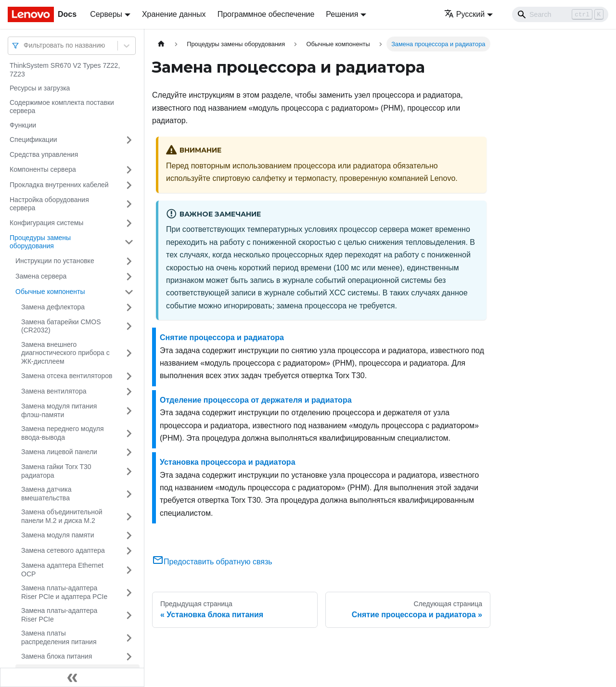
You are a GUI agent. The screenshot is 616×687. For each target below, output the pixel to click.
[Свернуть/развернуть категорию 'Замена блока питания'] (129, 657)
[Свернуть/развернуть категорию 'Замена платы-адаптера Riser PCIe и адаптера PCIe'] (129, 592)
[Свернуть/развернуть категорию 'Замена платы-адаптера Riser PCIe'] (129, 615)
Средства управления (44, 154)
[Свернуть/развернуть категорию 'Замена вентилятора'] (129, 392)
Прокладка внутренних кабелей (59, 185)
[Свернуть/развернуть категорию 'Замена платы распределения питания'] (129, 638)
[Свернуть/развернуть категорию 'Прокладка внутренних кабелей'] (129, 185)
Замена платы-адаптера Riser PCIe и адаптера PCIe (64, 592)
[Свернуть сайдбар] (72, 677)
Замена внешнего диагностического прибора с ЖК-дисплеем (65, 353)
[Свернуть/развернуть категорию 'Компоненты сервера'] (129, 170)
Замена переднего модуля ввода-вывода (63, 433)
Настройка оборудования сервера (49, 204)
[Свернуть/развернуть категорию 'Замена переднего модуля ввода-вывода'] (129, 433)
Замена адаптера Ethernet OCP (62, 570)
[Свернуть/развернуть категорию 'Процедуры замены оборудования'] (129, 242)
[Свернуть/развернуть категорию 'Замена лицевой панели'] (129, 452)
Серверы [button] (106, 14)
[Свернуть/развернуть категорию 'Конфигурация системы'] (129, 223)
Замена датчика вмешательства (46, 494)
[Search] (560, 14)
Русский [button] (464, 14)
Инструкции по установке (55, 261)
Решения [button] (342, 14)
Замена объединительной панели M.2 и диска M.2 (62, 516)
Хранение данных (174, 14)
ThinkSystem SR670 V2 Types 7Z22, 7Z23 (65, 70)
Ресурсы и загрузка (40, 88)
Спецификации (33, 140)
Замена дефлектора (53, 307)
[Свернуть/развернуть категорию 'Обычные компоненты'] (129, 292)
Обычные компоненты (50, 292)
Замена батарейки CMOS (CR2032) (61, 326)
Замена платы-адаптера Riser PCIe (59, 615)
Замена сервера (41, 276)
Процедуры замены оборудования (40, 242)
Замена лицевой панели (59, 452)
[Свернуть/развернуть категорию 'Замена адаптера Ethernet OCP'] (129, 570)
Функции (23, 125)
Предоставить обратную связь (212, 562)
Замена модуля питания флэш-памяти (59, 410)
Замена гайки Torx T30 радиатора (56, 471)
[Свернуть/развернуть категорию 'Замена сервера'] (129, 277)
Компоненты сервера (43, 169)
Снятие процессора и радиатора (222, 337)
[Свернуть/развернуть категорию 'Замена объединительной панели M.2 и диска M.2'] (129, 516)
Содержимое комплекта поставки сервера (62, 107)
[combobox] (25, 45)
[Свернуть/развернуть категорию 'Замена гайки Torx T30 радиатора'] (129, 471)
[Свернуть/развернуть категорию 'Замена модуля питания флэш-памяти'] (129, 411)
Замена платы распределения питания (59, 637)
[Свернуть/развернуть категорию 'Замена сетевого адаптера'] (129, 551)
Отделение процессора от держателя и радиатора (256, 400)
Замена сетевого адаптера (63, 550)
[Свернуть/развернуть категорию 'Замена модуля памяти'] (129, 535)
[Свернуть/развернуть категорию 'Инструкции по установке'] (129, 261)
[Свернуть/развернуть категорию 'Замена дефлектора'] (129, 307)
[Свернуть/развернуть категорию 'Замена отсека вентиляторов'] (129, 376)
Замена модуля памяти (58, 535)
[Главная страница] (161, 44)
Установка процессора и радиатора (228, 462)
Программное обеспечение (266, 14)
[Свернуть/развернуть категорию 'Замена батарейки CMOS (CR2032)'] (129, 326)
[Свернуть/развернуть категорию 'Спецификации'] (129, 140)
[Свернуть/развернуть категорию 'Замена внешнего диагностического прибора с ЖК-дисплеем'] (129, 353)
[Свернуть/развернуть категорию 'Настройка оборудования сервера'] (129, 204)
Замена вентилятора (54, 391)
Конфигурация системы (46, 223)
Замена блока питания (57, 656)
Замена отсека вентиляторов (67, 376)
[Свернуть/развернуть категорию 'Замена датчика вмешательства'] (129, 494)
